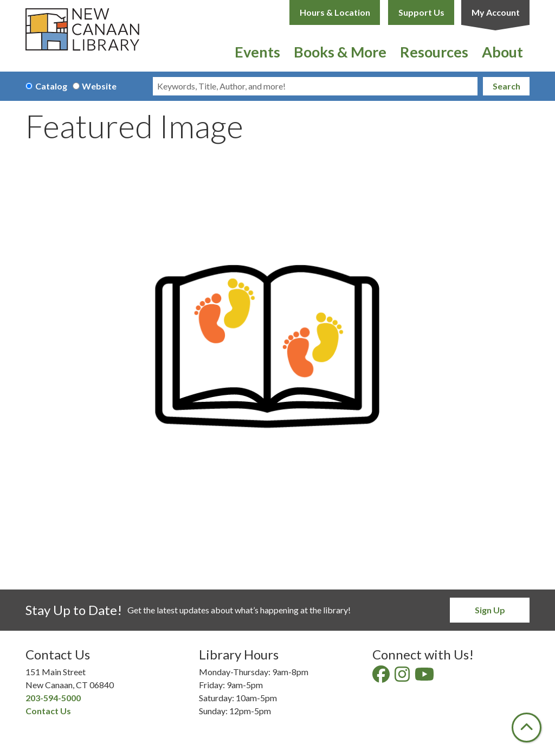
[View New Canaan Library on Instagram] (403, 677)
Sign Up (490, 610)
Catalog (51, 86)
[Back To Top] (527, 728)
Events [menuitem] (257, 52)
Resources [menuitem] (434, 52)
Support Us (421, 12)
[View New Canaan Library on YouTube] (425, 677)
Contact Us (48, 711)
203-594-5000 (53, 698)
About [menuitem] (502, 52)
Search (506, 86)
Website (99, 86)
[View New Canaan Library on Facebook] (382, 677)
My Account (496, 12)
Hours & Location (335, 12)
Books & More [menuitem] (340, 52)
